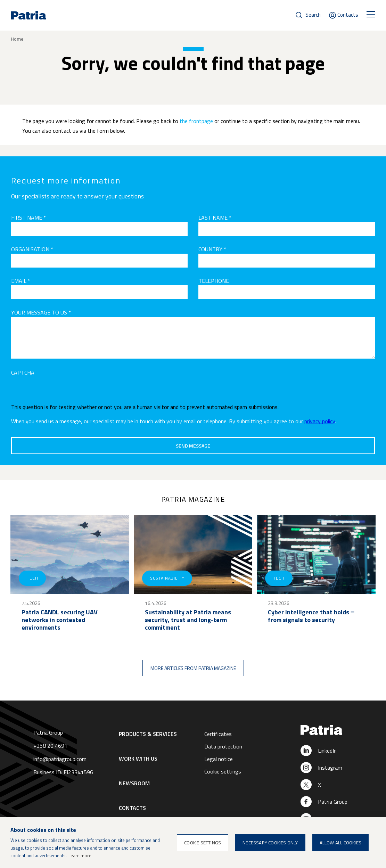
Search (313, 15)
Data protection (223, 746)
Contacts (348, 15)
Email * (21, 281)
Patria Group (333, 802)
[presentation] (64, 391)
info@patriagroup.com (60, 759)
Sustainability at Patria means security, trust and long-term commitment (188, 620)
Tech (32, 578)
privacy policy (320, 421)
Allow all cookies (340, 843)
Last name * (215, 218)
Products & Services (148, 734)
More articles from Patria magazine (193, 668)
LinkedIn (327, 751)
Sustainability (167, 578)
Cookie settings (223, 771)
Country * (212, 249)
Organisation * (32, 249)
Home (17, 39)
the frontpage (196, 121)
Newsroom (134, 783)
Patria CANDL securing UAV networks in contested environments (60, 620)
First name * (28, 218)
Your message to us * (41, 312)
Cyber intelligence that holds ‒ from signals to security (311, 616)
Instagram (330, 768)
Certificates (218, 734)
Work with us (138, 759)
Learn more (80, 855)
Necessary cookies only (270, 843)
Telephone (214, 281)
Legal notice (219, 759)
